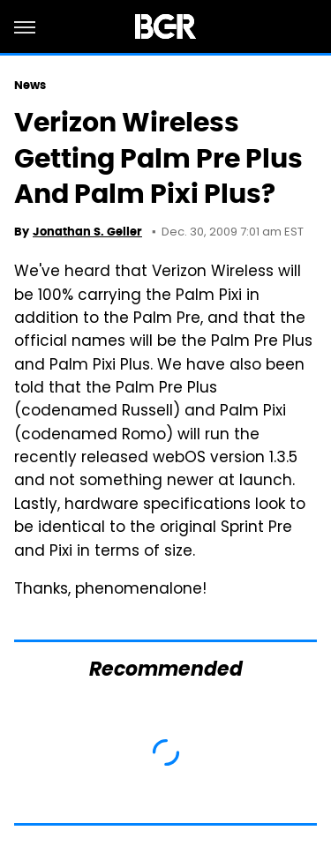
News (30, 85)
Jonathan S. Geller (87, 232)
